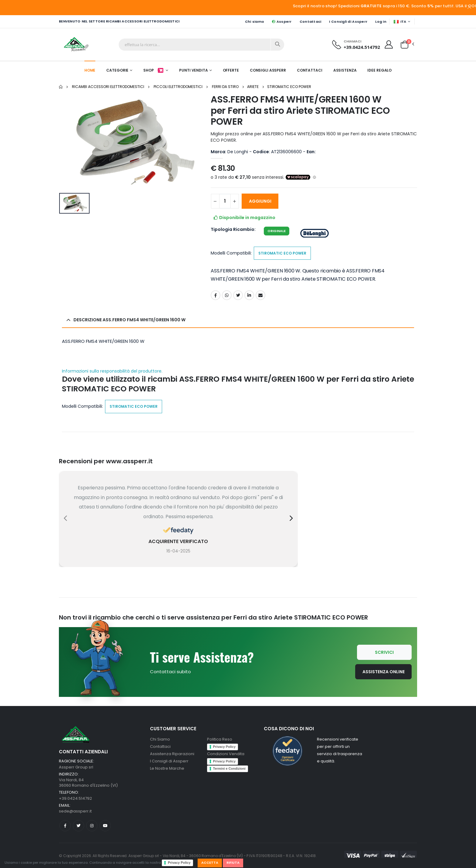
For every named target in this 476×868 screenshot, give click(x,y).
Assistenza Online (384, 672)
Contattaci (311, 22)
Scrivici (384, 652)
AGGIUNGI (260, 201)
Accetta (210, 863)
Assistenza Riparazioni (172, 754)
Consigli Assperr (268, 70)
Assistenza (345, 70)
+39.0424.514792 (362, 47)
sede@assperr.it (75, 811)
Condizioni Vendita (226, 754)
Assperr (282, 22)
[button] (405, 44)
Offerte (231, 70)
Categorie (117, 70)
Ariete (253, 87)
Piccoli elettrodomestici (178, 87)
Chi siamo (255, 22)
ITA (400, 22)
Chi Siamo (160, 739)
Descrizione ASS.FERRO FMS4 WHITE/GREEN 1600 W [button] (129, 320)
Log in (381, 22)
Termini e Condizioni (229, 768)
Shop (154, 70)
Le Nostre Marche (167, 768)
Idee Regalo (379, 70)
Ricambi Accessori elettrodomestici (108, 87)
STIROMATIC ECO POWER (289, 87)
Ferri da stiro (225, 87)
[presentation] (65, 518)
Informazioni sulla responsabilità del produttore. (112, 371)
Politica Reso (220, 739)
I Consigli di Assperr (348, 22)
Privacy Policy (179, 863)
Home (90, 70)
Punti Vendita (193, 70)
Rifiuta (233, 863)
